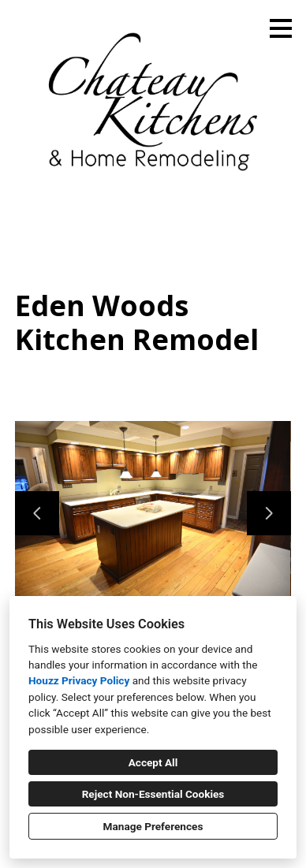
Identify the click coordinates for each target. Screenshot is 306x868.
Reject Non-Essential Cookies (153, 794)
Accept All (153, 762)
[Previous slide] (37, 513)
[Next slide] (269, 513)
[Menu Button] (281, 28)
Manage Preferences (153, 826)
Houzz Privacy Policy (79, 680)
